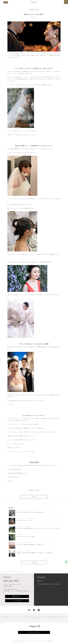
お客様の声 (40, 617)
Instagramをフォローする (34, 632)
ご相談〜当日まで (31, 617)
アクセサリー (32, 10)
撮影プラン (8, 617)
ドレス (26, 617)
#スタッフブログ (34, 17)
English (6, 2)
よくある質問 (49, 617)
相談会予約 (55, 617)
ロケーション (13, 617)
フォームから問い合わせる (17, 601)
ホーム (65, 617)
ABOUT (3, 617)
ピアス (37, 10)
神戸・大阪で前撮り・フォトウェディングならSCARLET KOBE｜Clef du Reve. (32, 641)
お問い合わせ (10, 481)
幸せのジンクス (11, 404)
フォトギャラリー (20, 617)
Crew (36, 617)
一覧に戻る (34, 497)
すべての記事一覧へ (34, 562)
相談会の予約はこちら (17, 596)
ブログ (45, 617)
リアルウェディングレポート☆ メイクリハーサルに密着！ (21, 451)
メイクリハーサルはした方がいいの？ (16, 444)
